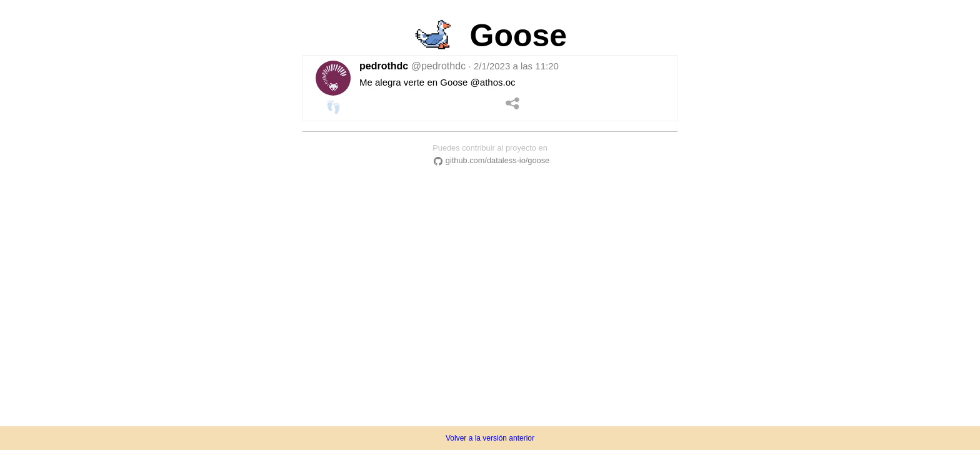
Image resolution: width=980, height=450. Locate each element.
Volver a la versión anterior (490, 438)
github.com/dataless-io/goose (490, 160)
